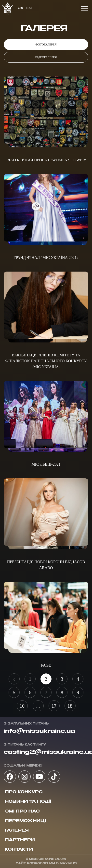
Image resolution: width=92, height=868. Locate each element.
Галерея (17, 831)
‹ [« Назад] (14, 679)
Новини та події (28, 802)
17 (54, 706)
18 (70, 706)
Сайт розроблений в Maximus (46, 863)
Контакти (19, 850)
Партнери (20, 840)
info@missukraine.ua (39, 731)
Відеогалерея (46, 57)
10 (22, 706)
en (29, 8)
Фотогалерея (46, 44)
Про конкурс (24, 792)
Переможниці (25, 821)
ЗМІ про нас (22, 812)
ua (20, 8)
